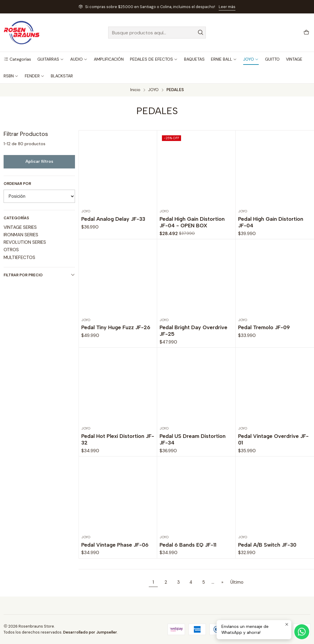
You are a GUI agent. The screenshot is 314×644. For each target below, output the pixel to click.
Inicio (135, 90)
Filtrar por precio (39, 275)
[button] (17, 59)
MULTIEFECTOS (19, 257)
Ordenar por (17, 184)
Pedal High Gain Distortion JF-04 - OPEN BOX (192, 222)
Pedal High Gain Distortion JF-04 (271, 222)
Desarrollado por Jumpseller (90, 632)
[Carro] (306, 33)
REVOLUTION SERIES (25, 242)
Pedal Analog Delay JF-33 (113, 219)
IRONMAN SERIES (21, 235)
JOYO (153, 90)
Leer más (227, 7)
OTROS (11, 250)
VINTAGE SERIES (20, 227)
